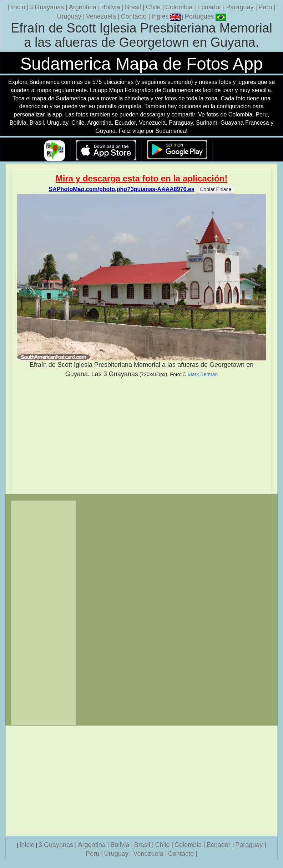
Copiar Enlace (216, 189)
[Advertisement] (141, 436)
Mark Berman (203, 374)
